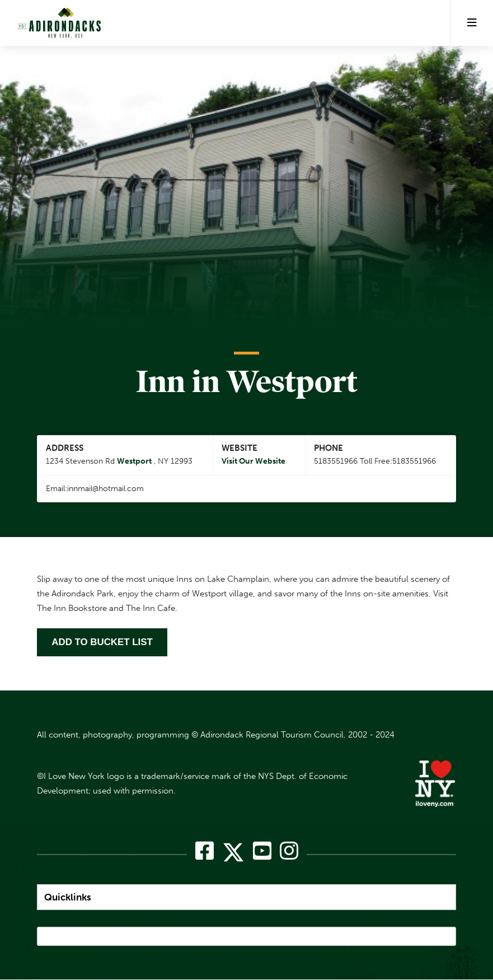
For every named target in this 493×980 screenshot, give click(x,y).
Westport (134, 461)
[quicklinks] (246, 897)
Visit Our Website (253, 461)
